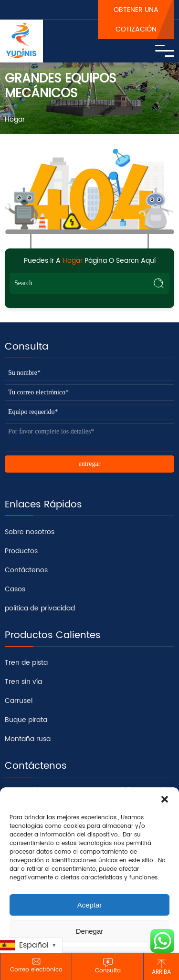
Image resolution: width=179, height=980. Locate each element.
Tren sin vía (23, 682)
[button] (165, 799)
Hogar (15, 119)
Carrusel (19, 701)
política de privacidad (40, 608)
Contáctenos (26, 570)
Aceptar (90, 905)
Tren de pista (26, 663)
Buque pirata (26, 720)
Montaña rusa (28, 739)
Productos (21, 551)
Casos (15, 589)
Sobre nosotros (30, 532)
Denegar (90, 931)
